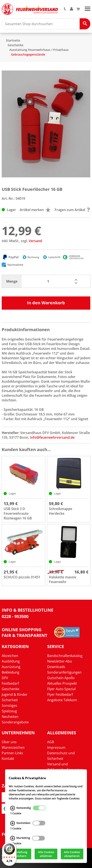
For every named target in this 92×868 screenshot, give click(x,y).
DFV (5, 678)
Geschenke (16, 45)
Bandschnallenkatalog (65, 656)
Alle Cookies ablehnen (46, 854)
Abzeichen (10, 656)
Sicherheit (10, 700)
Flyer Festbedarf (60, 694)
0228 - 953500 (15, 616)
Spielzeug (9, 711)
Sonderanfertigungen (64, 672)
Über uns (9, 742)
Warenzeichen (13, 747)
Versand (35, 241)
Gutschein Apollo (61, 678)
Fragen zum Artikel (72, 210)
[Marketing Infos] (13, 838)
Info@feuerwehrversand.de (52, 437)
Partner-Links (12, 753)
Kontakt (8, 759)
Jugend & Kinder (15, 694)
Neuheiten (10, 717)
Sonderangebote (15, 722)
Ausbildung (11, 661)
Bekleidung (11, 672)
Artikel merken (35, 210)
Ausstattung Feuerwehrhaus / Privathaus (39, 50)
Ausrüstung (11, 667)
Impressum (56, 747)
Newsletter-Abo (60, 661)
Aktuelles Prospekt (62, 683)
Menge (12, 281)
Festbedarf (10, 683)
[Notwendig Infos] (13, 808)
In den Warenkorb (46, 303)
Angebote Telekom (62, 700)
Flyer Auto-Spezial (61, 689)
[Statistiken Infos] (13, 823)
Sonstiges (9, 706)
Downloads (56, 667)
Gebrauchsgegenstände (28, 54)
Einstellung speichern (20, 854)
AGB (51, 742)
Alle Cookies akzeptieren (72, 854)
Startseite (13, 40)
